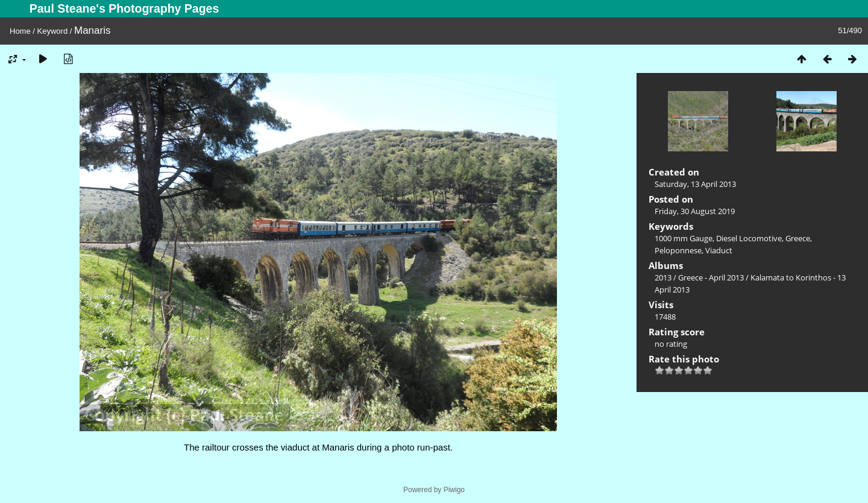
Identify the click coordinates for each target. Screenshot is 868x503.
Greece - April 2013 (711, 277)
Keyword (53, 31)
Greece (798, 238)
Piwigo (454, 490)
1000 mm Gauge (684, 238)
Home (20, 31)
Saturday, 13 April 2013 (695, 184)
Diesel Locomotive (749, 238)
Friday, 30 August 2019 (695, 211)
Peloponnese (678, 250)
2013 (663, 277)
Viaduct (719, 250)
